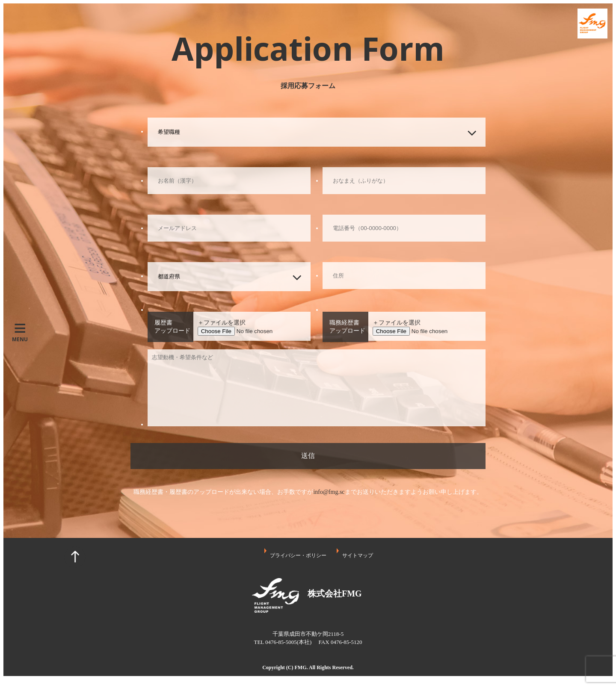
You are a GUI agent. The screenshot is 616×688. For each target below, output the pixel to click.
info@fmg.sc (329, 492)
